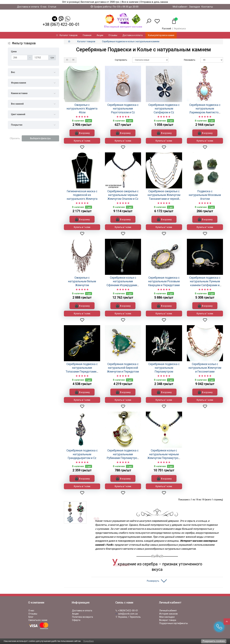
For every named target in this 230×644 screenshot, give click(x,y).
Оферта (76, 620)
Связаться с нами (38, 620)
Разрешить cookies (214, 641)
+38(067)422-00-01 (127, 611)
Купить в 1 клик (82, 141)
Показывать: (190, 60)
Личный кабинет (168, 611)
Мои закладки (167, 617)
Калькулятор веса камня (161, 35)
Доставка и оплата (28, 7)
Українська (180, 29)
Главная (87, 35)
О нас (44, 7)
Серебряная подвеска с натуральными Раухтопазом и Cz (123, 109)
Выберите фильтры (40, 138)
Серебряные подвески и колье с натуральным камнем (131, 41)
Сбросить (15, 138)
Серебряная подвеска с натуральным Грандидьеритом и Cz (82, 454)
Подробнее (88, 641)
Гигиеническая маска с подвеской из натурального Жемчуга (82, 195)
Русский (167, 29)
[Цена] (19, 58)
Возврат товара (168, 620)
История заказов (168, 614)
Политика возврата (82, 617)
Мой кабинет (180, 7)
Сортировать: (121, 60)
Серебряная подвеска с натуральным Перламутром (164, 368)
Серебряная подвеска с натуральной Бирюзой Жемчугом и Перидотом (123, 368)
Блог (31, 617)
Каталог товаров (67, 35)
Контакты (207, 7)
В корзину (82, 133)
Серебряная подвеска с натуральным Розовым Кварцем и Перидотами (164, 281)
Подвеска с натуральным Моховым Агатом (205, 195)
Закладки (194, 7)
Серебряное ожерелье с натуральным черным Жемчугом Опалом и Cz (123, 195)
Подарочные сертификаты (174, 623)
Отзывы (113, 35)
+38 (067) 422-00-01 (61, 24)
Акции (100, 35)
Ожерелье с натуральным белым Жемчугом (82, 281)
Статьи (52, 7)
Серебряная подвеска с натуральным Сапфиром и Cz (164, 109)
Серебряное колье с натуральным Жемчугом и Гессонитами (205, 368)
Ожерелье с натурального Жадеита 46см (82, 109)
